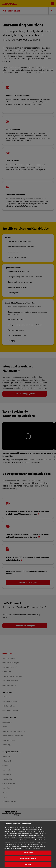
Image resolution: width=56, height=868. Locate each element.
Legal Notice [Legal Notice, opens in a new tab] (36, 848)
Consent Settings (28, 853)
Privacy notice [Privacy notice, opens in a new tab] (27, 848)
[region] (28, 844)
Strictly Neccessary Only (28, 859)
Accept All (28, 864)
